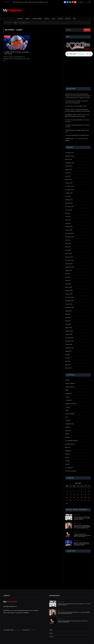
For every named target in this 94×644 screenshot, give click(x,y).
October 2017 (69, 344)
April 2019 (68, 284)
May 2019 (68, 281)
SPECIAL (68, 19)
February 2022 (69, 200)
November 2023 (70, 163)
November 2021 (69, 206)
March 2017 (68, 368)
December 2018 (69, 297)
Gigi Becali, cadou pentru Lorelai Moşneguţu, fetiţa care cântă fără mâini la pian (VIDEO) (82, 544)
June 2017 (68, 358)
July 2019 (68, 274)
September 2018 (69, 307)
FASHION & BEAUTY (71, 404)
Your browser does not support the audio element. (79, 54)
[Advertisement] (58, 10)
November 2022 (69, 190)
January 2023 (69, 183)
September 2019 (70, 267)
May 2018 (68, 321)
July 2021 (68, 213)
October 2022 (69, 193)
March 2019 (69, 287)
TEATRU (68, 461)
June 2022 (68, 196)
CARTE (67, 397)
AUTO (53, 19)
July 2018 (68, 314)
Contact (51, 637)
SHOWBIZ (68, 451)
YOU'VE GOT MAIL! (71, 471)
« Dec (67, 504)
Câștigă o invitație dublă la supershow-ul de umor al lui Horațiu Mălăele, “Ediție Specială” (82, 535)
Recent (75, 510)
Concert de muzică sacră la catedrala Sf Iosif (77, 135)
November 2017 (69, 341)
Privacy (51, 633)
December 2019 (69, 260)
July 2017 (68, 355)
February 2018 (69, 331)
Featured (68, 407)
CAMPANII (68, 394)
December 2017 (69, 338)
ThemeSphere (18, 630)
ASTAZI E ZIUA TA (70, 387)
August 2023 (69, 170)
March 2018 (68, 328)
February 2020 (69, 257)
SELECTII (68, 447)
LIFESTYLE (20, 19)
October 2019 (69, 264)
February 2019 (69, 291)
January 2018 (69, 334)
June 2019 (68, 277)
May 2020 (68, 247)
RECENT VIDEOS (70, 444)
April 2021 (68, 223)
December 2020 (70, 233)
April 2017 (68, 365)
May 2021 (68, 220)
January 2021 (69, 230)
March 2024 (69, 159)
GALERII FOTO (69, 424)
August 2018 (68, 311)
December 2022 (69, 186)
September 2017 (69, 348)
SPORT (67, 458)
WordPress (33, 630)
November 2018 (69, 301)
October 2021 (69, 210)
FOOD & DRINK (70, 414)
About (51, 630)
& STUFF (68, 380)
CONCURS (68, 400)
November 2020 (70, 237)
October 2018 (69, 304)
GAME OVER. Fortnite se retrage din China (17, 53)
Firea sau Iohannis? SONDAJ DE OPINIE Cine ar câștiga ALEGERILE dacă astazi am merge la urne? (82, 527)
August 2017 (68, 351)
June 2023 (68, 173)
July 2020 (68, 240)
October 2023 (69, 166)
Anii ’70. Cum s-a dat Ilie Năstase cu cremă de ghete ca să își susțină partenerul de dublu (82, 518)
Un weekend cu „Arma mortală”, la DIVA (76, 106)
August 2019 (69, 270)
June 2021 (68, 217)
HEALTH (68, 427)
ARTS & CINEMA (37, 19)
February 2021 (69, 227)
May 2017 (68, 361)
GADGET (60, 19)
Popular (69, 510)
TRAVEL (47, 19)
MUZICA (68, 437)
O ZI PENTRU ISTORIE (71, 441)
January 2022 (69, 203)
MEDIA (28, 19)
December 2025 (70, 153)
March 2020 (69, 254)
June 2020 (68, 244)
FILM (67, 410)
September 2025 (70, 156)
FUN (74, 19)
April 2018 (68, 324)
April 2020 (68, 250)
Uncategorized (69, 468)
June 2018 (68, 318)
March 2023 (69, 180)
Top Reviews (83, 510)
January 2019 (69, 294)
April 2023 (68, 176)
